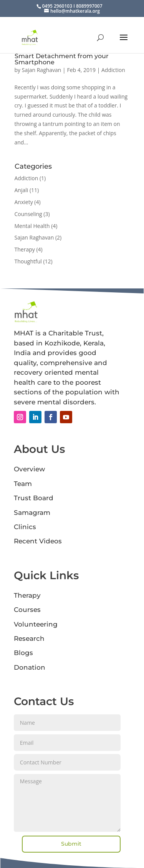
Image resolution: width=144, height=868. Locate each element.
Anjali (22, 190)
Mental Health (32, 226)
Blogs (23, 653)
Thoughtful (28, 261)
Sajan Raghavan (42, 70)
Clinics (25, 527)
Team (23, 484)
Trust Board (34, 498)
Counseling (28, 214)
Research (29, 638)
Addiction (113, 70)
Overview (29, 469)
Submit (71, 844)
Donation (30, 667)
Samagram (32, 513)
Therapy (25, 249)
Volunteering (36, 624)
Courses (27, 610)
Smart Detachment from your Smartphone (62, 59)
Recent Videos (38, 541)
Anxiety (24, 202)
